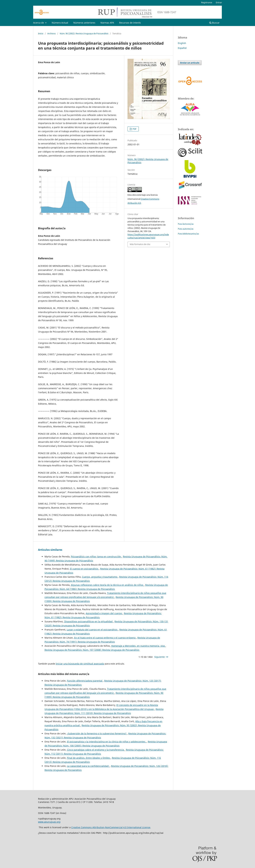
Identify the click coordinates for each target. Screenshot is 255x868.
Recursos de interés (130, 23)
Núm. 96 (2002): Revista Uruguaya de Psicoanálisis (84, 33)
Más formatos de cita (140, 244)
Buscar (214, 23)
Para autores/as (186, 229)
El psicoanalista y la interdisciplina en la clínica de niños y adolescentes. (107, 742)
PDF (134, 129)
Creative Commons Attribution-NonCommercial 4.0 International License (111, 827)
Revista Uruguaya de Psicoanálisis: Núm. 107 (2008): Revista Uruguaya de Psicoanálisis (92, 650)
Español (182, 48)
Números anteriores (84, 23)
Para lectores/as (186, 224)
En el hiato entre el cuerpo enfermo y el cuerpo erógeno (105, 638)
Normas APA (107, 23)
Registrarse (207, 2)
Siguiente (160, 657)
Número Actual (60, 23)
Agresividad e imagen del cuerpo (104, 613)
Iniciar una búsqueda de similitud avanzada (80, 664)
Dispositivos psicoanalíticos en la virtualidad (89, 621)
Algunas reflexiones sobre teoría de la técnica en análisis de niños (107, 585)
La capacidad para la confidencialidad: (88, 766)
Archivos (51, 33)
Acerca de (39, 23)
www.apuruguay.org (49, 822)
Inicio (41, 33)
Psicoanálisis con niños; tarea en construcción (96, 557)
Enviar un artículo (190, 63)
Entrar (219, 2)
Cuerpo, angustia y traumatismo (100, 577)
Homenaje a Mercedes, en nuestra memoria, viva (138, 646)
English (182, 43)
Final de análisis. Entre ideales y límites (89, 758)
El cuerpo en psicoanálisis (84, 569)
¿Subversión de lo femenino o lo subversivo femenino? (97, 733)
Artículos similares (50, 550)
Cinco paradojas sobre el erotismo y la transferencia (96, 750)
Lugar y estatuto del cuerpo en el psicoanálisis (92, 630)
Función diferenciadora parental (85, 681)
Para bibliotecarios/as (188, 234)
